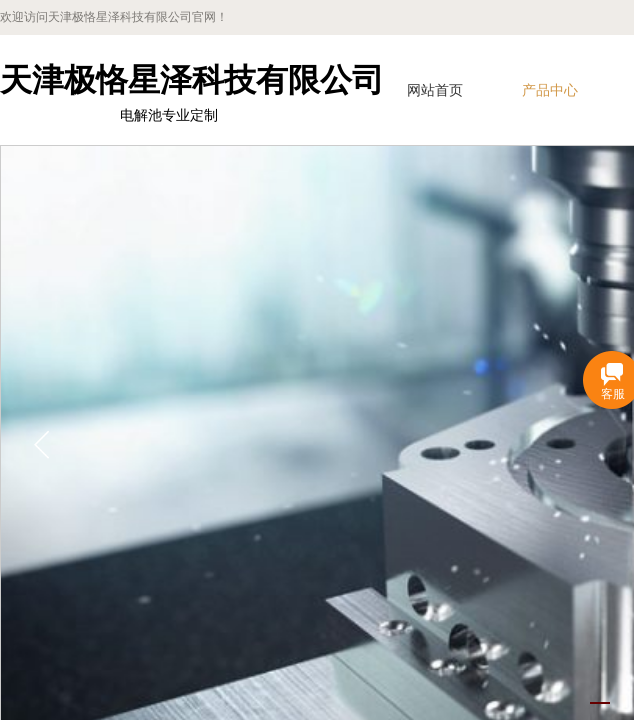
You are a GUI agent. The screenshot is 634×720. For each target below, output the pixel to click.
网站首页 (435, 90)
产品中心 (550, 90)
